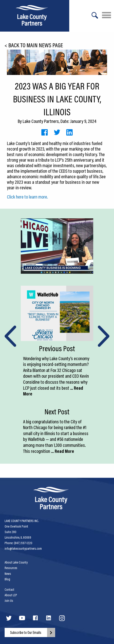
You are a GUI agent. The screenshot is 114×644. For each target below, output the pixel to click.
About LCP (11, 595)
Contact (9, 590)
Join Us (9, 601)
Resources (11, 568)
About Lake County (16, 562)
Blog (7, 579)
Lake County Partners (41, 121)
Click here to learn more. (27, 197)
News (8, 574)
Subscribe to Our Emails (26, 632)
